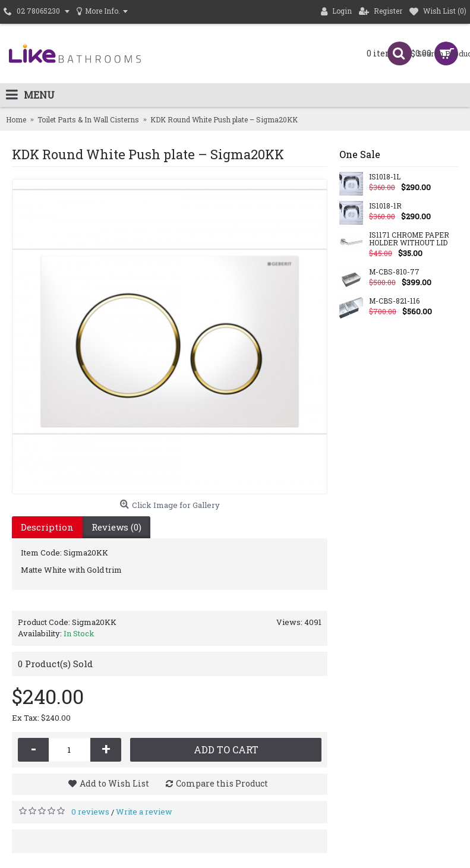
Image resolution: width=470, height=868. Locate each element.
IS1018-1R (385, 206)
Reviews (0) (116, 527)
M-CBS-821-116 (394, 301)
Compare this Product (222, 783)
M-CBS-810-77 (394, 272)
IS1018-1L (385, 177)
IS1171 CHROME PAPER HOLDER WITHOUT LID (409, 239)
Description (47, 527)
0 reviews (90, 812)
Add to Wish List (114, 783)
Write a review (144, 812)
